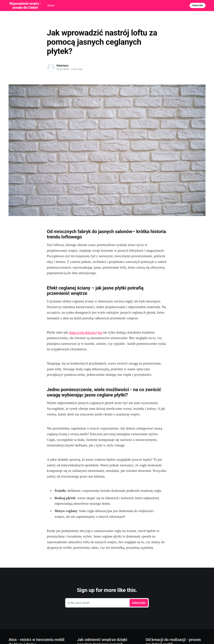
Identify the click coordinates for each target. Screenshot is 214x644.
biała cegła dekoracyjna (85, 332)
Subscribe (198, 5)
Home (51, 5)
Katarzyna (62, 66)
